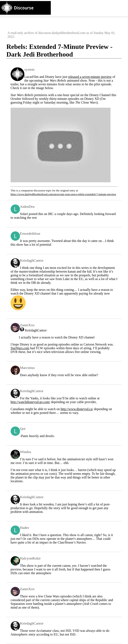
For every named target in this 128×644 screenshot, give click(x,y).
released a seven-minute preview (90, 77)
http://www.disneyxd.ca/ (77, 409)
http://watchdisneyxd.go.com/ (30, 402)
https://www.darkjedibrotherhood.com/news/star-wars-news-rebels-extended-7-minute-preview (63, 194)
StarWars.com (20, 348)
